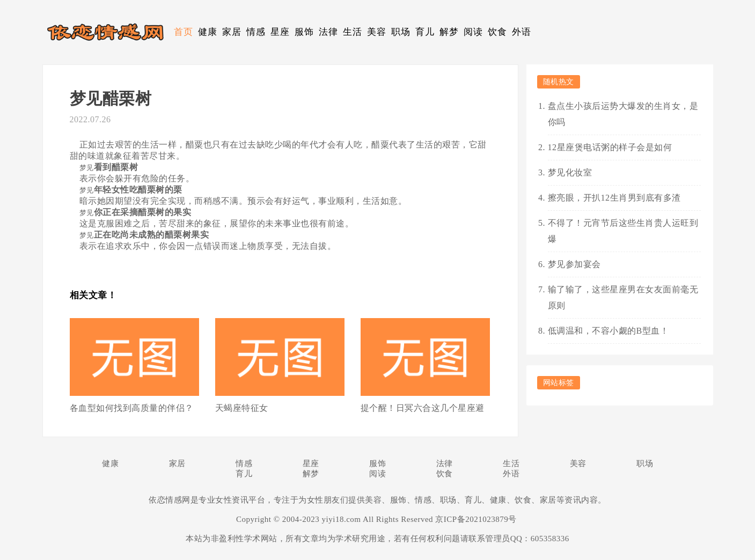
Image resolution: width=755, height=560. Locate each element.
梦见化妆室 (570, 172)
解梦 (449, 32)
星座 (280, 32)
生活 (352, 32)
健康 (207, 32)
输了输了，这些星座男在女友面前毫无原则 (623, 297)
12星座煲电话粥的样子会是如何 (610, 147)
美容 (376, 32)
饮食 (497, 32)
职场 (401, 32)
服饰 (304, 32)
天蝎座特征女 (242, 408)
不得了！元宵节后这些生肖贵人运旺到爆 (623, 231)
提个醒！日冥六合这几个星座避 (423, 408)
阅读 (473, 32)
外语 (521, 32)
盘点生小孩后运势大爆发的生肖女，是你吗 (623, 114)
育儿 (425, 32)
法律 (328, 32)
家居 (232, 32)
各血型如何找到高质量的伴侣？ (132, 408)
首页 (183, 32)
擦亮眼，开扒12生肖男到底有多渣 (614, 198)
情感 (256, 32)
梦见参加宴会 (574, 264)
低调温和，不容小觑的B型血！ (609, 331)
